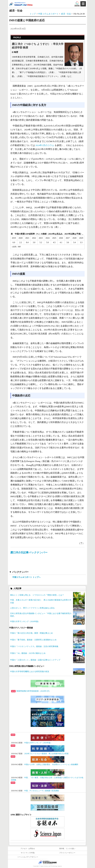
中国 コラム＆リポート (48, 14)
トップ (33, 14)
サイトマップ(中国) (28, 853)
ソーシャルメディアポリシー (28, 857)
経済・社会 (66, 14)
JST (47, 862)
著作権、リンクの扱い (67, 849)
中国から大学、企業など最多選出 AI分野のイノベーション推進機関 (51, 764)
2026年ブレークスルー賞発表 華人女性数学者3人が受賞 (46, 754)
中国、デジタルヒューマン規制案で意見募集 (42, 791)
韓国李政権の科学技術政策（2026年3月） (31, 691)
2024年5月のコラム (45, 145)
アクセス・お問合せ (28, 849)
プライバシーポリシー (67, 853)
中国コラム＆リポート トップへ (26, 577)
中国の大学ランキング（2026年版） (38, 743)
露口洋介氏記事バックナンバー (29, 552)
